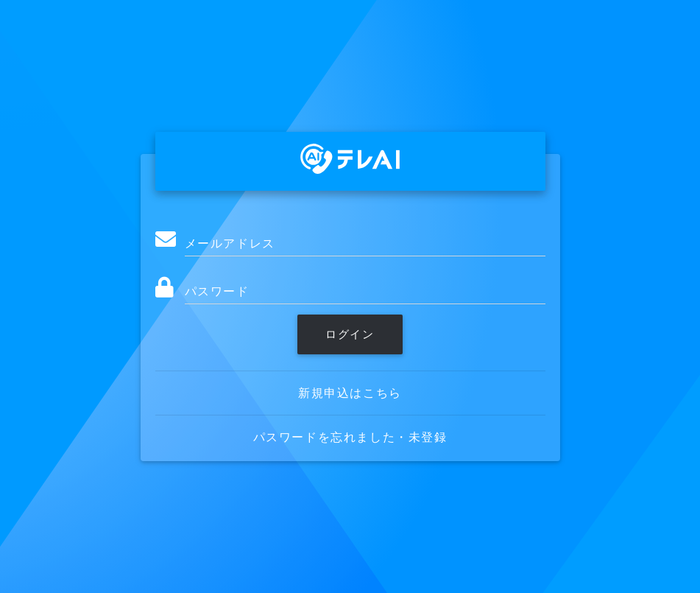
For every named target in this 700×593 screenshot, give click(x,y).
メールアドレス (230, 243)
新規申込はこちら (350, 393)
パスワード (217, 291)
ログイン (350, 334)
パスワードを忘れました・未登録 (350, 437)
